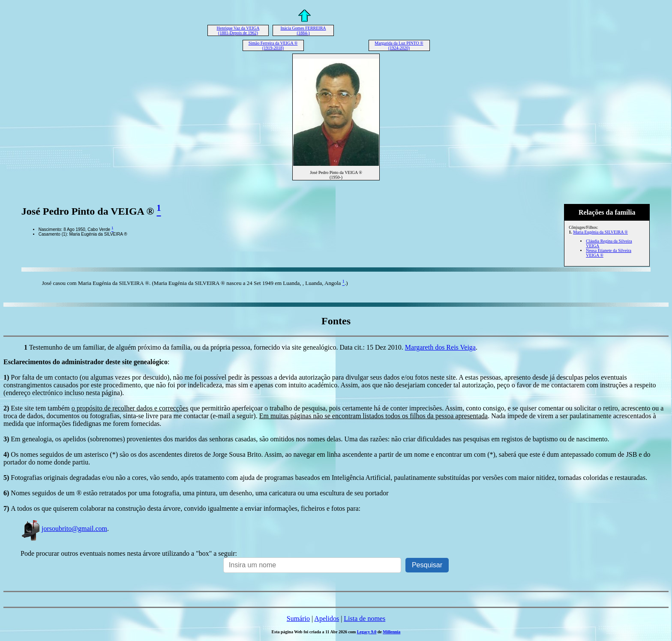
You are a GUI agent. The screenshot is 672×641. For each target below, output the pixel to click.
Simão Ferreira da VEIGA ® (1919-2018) (273, 45)
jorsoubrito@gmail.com (64, 529)
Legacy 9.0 (367, 632)
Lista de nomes (364, 619)
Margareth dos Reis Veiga (440, 347)
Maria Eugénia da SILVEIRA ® (600, 232)
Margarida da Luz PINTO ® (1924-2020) (399, 45)
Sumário (298, 619)
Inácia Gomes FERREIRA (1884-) (303, 30)
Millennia (391, 632)
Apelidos (327, 619)
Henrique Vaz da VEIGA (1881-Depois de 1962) (238, 30)
